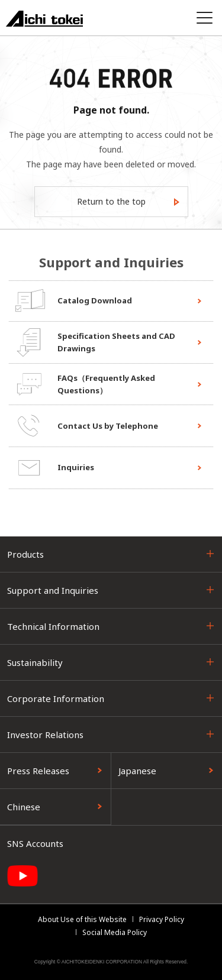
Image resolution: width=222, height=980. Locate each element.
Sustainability (35, 662)
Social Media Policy (115, 932)
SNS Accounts (35, 843)
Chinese (24, 807)
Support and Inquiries (53, 590)
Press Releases (38, 771)
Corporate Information (56, 698)
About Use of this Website (82, 919)
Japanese (137, 771)
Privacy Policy (162, 919)
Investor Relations (45, 735)
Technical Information (53, 626)
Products (25, 554)
